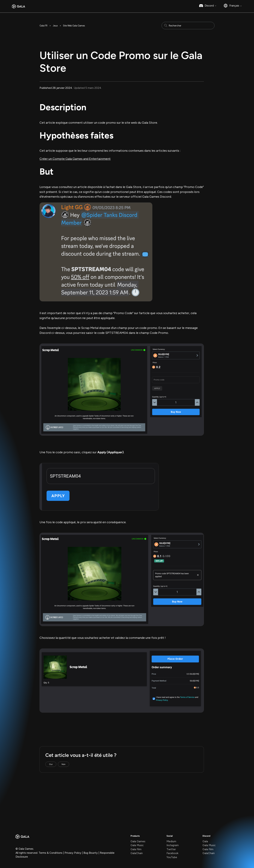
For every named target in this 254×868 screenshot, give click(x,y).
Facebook (172, 853)
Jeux (55, 26)
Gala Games (138, 841)
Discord (211, 6)
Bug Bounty (91, 853)
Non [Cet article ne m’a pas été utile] (64, 764)
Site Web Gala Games (74, 26)
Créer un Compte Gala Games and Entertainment (75, 159)
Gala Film (136, 849)
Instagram (173, 845)
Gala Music (137, 845)
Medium (171, 841)
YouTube (172, 857)
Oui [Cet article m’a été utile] (51, 764)
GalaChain (137, 853)
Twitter (171, 849)
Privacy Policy (73, 853)
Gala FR (43, 26)
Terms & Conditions (51, 853)
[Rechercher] (188, 26)
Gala (205, 841)
